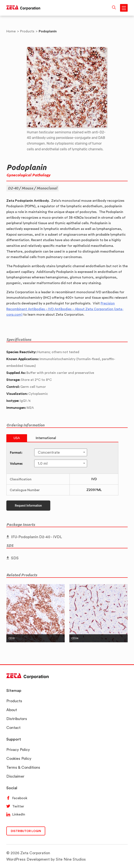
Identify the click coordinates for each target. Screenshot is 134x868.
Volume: (16, 463)
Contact (13, 728)
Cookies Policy (19, 758)
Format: (16, 452)
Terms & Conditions (23, 767)
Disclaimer (15, 776)
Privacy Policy (18, 750)
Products (14, 701)
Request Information (28, 506)
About (12, 710)
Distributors (17, 719)
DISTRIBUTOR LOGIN (26, 831)
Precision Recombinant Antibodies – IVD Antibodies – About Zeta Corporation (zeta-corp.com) (65, 309)
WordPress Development (28, 859)
